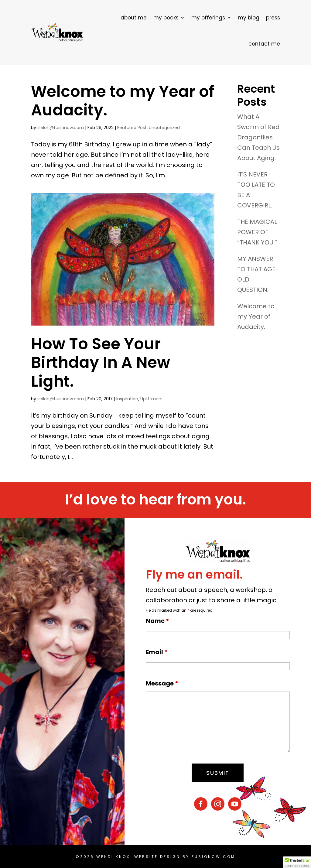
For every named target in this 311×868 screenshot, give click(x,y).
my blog (249, 18)
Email (157, 652)
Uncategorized (164, 128)
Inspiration (127, 399)
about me (134, 18)
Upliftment (152, 399)
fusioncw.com (214, 857)
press (273, 18)
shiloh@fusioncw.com (61, 128)
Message (162, 683)
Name (157, 621)
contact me (264, 44)
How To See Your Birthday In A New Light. (101, 362)
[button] (297, 862)
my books (166, 18)
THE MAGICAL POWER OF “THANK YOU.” (257, 232)
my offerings (208, 18)
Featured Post (132, 128)
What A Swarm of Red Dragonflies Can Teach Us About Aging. (258, 137)
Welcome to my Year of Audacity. (123, 101)
